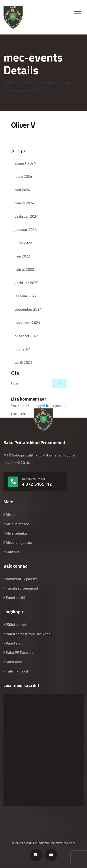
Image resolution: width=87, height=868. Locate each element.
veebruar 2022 (26, 283)
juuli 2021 (23, 349)
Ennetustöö (16, 597)
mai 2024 (22, 190)
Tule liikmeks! (17, 671)
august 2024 (25, 163)
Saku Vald (14, 662)
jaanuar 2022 (26, 296)
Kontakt (13, 552)
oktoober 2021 (27, 336)
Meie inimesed (18, 524)
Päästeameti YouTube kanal (29, 634)
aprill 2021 (23, 362)
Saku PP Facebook (21, 652)
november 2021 (27, 322)
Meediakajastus (19, 542)
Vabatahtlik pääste (22, 579)
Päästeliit (14, 643)
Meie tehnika (16, 533)
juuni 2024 (23, 176)
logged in (41, 406)
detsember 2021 (28, 309)
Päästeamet (16, 624)
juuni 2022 (23, 243)
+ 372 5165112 (37, 484)
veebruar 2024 (26, 216)
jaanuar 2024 (26, 230)
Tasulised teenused (22, 588)
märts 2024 (24, 203)
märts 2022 (24, 269)
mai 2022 (22, 256)
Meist (10, 515)
